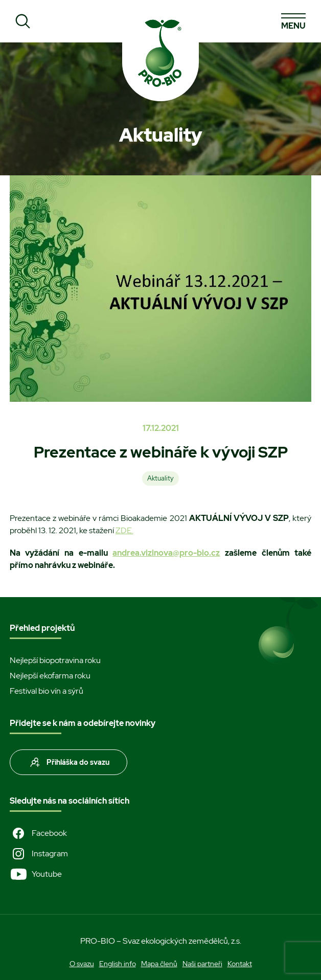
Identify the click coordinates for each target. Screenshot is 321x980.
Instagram (39, 854)
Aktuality (161, 478)
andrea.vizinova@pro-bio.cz (166, 553)
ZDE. (124, 530)
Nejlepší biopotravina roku (55, 660)
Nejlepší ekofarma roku (50, 676)
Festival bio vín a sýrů (47, 691)
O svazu (82, 964)
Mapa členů (159, 964)
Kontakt (240, 964)
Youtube (36, 874)
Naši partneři (202, 964)
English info (118, 964)
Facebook (38, 833)
